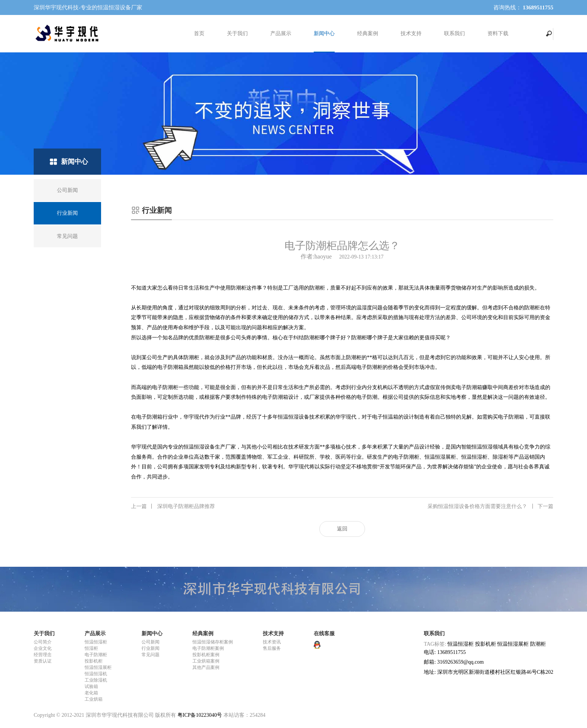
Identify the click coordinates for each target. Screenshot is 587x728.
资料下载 (498, 33)
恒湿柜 (91, 648)
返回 (342, 529)
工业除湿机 (96, 680)
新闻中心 (324, 33)
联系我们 (454, 33)
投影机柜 (94, 661)
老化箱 (91, 693)
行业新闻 (150, 648)
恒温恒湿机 (96, 674)
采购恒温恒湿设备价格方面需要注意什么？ (490, 507)
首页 (199, 33)
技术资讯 (272, 642)
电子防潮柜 (96, 655)
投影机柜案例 (206, 655)
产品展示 (281, 33)
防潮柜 (538, 644)
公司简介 (43, 642)
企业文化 (43, 648)
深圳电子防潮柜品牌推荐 (173, 507)
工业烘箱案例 (206, 661)
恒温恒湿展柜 (98, 667)
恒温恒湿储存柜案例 (213, 642)
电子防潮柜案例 (208, 648)
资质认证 (43, 661)
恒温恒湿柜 (96, 642)
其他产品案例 (206, 667)
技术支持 (411, 33)
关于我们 (237, 33)
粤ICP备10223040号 (200, 715)
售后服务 (272, 648)
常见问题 (150, 655)
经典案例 (368, 33)
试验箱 (91, 686)
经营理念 (43, 655)
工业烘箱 (94, 699)
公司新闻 (150, 642)
